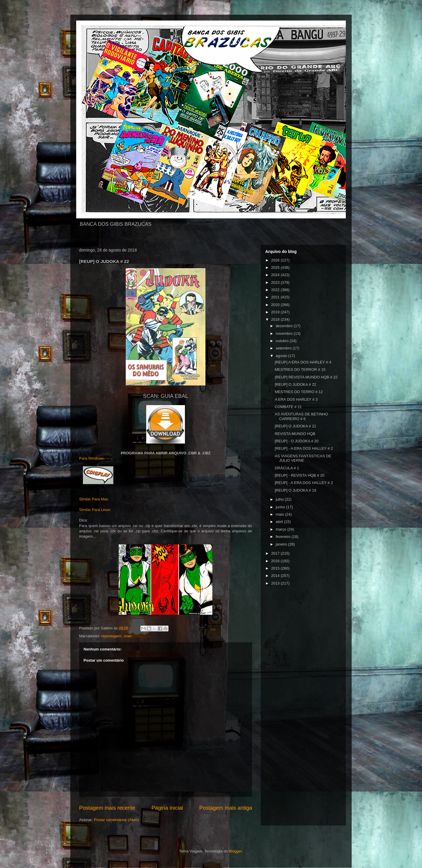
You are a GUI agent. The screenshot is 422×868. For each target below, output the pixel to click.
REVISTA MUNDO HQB (295, 434)
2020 (276, 305)
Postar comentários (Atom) (117, 820)
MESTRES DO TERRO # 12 (299, 392)
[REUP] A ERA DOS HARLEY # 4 (303, 362)
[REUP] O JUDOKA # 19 (295, 490)
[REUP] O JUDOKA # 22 (295, 384)
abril (280, 522)
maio (280, 514)
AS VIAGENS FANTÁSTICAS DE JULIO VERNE (303, 458)
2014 (276, 576)
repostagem (112, 636)
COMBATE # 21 (288, 407)
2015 (276, 568)
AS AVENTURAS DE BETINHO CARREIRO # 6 (301, 416)
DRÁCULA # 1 (287, 468)
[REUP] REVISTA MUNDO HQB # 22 (306, 377)
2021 (276, 297)
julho (280, 499)
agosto (282, 356)
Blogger (235, 851)
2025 (276, 267)
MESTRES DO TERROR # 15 (300, 370)
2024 (276, 275)
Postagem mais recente (107, 808)
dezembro (285, 326)
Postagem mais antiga (226, 808)
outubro (283, 341)
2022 (276, 290)
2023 (276, 282)
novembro (285, 333)
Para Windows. (92, 458)
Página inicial (167, 808)
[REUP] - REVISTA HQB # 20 (300, 475)
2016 (276, 561)
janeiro (282, 544)
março (282, 529)
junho (281, 507)
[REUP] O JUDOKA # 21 (295, 426)
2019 (276, 312)
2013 (276, 583)
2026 (276, 260)
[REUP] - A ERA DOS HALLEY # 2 (304, 448)
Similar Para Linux (95, 510)
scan (128, 636)
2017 (276, 553)
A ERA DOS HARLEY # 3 (296, 399)
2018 (276, 319)
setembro (284, 348)
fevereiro (284, 537)
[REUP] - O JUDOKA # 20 (297, 441)
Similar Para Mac (94, 499)
